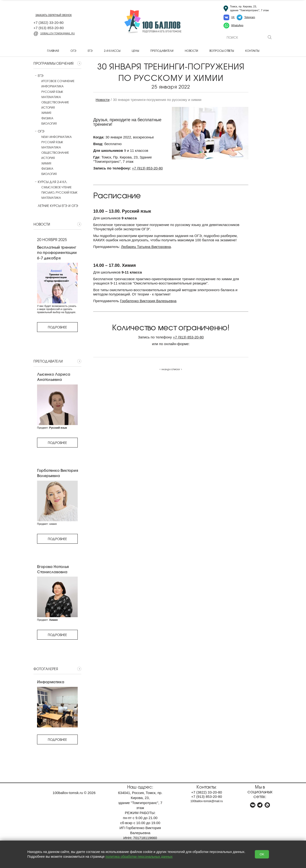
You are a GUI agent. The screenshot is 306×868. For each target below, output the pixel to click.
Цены (135, 51)
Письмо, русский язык (59, 192)
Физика (47, 118)
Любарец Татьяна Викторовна (146, 247)
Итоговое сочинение (58, 81)
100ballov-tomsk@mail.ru (54, 34)
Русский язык (52, 92)
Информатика (52, 86)
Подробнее (57, 327)
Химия (46, 113)
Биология (49, 123)
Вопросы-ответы (222, 51)
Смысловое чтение (56, 187)
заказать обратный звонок (54, 15)
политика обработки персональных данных (139, 857)
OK (262, 854)
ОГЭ (73, 51)
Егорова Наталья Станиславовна (53, 569)
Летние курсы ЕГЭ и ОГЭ (56, 206)
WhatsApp (237, 25)
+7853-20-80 (147, 168)
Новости (191, 51)
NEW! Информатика (57, 137)
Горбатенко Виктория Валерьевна (57, 473)
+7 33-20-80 (49, 23)
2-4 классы (112, 51)
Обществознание (55, 102)
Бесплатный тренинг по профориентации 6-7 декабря (57, 252)
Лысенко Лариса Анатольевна (54, 377)
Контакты (252, 51)
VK (233, 17)
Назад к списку (171, 369)
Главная (53, 51)
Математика (51, 97)
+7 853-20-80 (49, 28)
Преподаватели (162, 51)
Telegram (250, 17)
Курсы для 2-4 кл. (50, 182)
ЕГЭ (90, 51)
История (48, 107)
